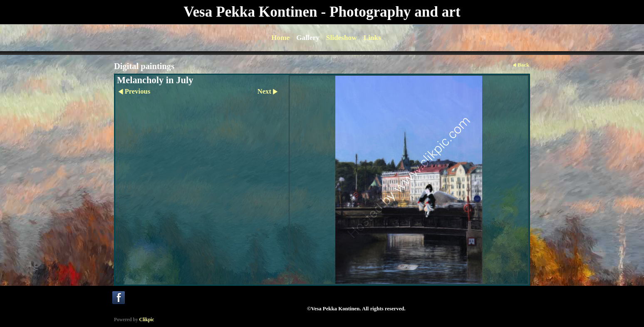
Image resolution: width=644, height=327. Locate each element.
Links (372, 38)
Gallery (308, 38)
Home (280, 38)
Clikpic (147, 320)
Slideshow (342, 38)
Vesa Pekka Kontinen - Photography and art (322, 12)
